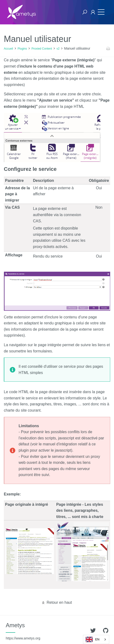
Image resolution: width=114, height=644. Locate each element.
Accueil (8, 49)
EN (93, 639)
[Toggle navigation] (101, 12)
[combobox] (96, 639)
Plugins (22, 49)
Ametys (23, 631)
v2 (58, 49)
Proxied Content (42, 49)
